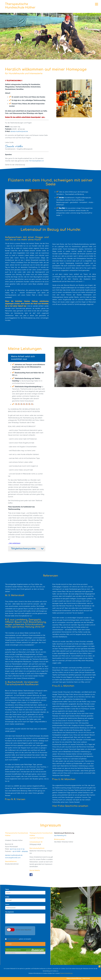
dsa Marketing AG (60, 835)
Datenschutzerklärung (74, 978)
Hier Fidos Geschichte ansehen (70, 806)
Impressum (86, 978)
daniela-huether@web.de (19, 131)
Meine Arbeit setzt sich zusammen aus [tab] (23, 358)
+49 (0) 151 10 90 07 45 (17, 849)
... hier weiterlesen (14, 543)
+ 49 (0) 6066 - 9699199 (20, 851)
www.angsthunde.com (13, 858)
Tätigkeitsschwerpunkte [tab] (23, 549)
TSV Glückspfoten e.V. (36, 161)
